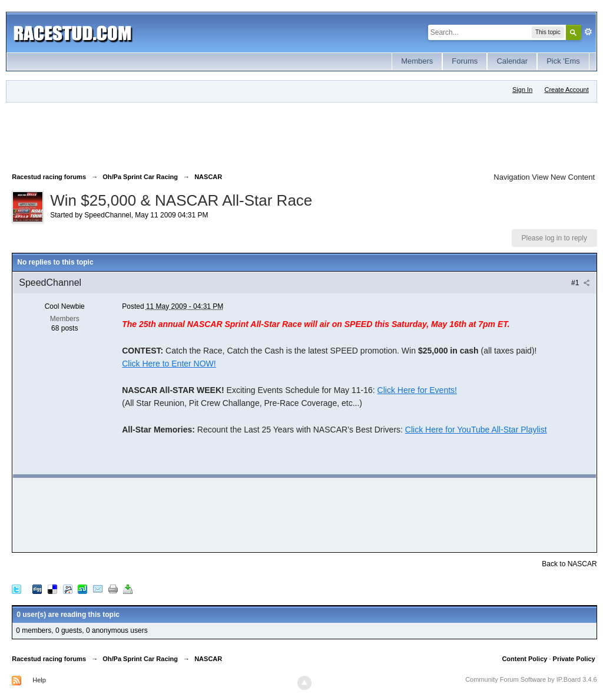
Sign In (522, 90)
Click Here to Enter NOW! (169, 364)
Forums (465, 61)
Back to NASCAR (569, 564)
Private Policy (574, 659)
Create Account (567, 90)
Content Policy (524, 659)
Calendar (512, 61)
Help (39, 680)
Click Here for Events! (417, 390)
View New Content (563, 177)
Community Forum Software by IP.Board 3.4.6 (531, 679)
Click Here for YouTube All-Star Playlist (476, 430)
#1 (581, 283)
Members (417, 61)
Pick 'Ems (563, 61)
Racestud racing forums (49, 659)
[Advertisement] (226, 135)
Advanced (588, 32)
